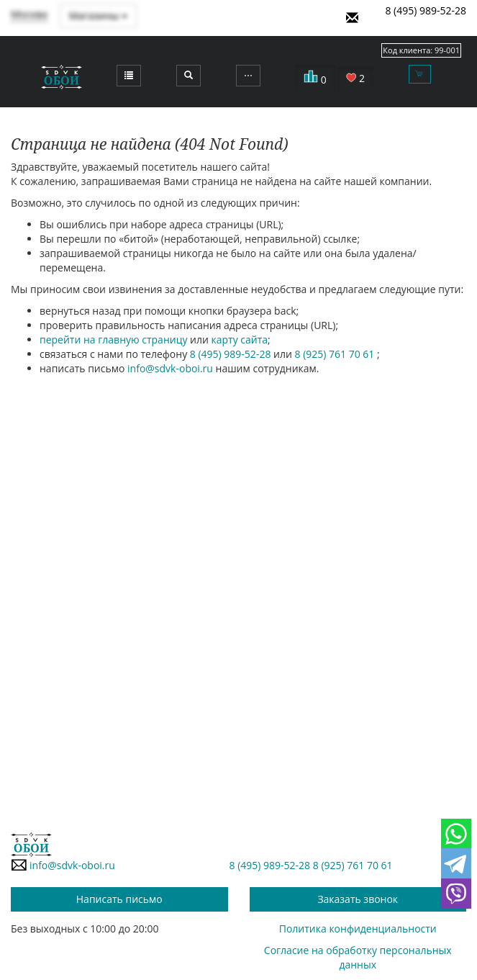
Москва (29, 14)
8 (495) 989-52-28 (426, 10)
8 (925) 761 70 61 (336, 354)
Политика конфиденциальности (358, 929)
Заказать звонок (358, 899)
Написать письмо (119, 899)
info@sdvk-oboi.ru (170, 368)
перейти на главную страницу (113, 340)
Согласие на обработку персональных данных (358, 957)
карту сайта (240, 340)
